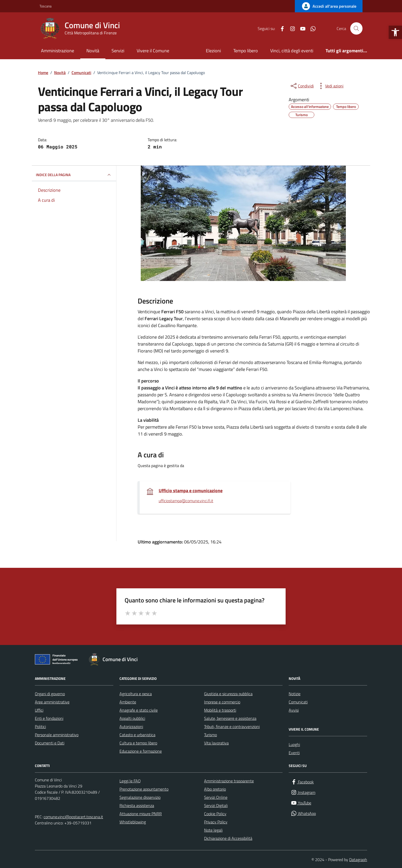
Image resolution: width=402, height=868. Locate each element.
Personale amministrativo (57, 735)
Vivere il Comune (153, 51)
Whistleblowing (133, 822)
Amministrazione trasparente (229, 781)
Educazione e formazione (141, 751)
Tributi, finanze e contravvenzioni (232, 726)
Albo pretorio (215, 789)
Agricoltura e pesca (136, 694)
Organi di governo (50, 694)
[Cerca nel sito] (356, 28)
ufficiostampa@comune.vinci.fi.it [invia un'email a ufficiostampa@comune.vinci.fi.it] (186, 501)
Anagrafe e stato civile (139, 710)
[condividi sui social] (302, 86)
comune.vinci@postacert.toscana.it (73, 817)
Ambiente (128, 702)
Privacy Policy (216, 822)
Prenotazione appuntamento (144, 789)
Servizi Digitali (216, 805)
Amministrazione (58, 51)
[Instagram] (290, 28)
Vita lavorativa (216, 743)
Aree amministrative (52, 702)
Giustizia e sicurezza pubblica (228, 694)
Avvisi (294, 710)
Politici (40, 726)
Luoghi (294, 744)
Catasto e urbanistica (137, 735)
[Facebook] (280, 28)
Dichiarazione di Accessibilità (228, 838)
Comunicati (298, 702)
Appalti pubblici (132, 718)
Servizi (118, 51)
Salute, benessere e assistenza (230, 718)
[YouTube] (301, 28)
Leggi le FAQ (130, 781)
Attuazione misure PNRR (141, 814)
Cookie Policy (215, 814)
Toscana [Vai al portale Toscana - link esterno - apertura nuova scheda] (46, 6)
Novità (93, 51)
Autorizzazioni (131, 726)
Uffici (39, 710)
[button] (395, 32)
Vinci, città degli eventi (292, 51)
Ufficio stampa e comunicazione (191, 491)
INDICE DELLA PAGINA (74, 175)
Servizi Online (216, 797)
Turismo (210, 735)
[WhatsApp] (311, 28)
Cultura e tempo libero (138, 743)
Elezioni (213, 51)
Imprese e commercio (222, 702)
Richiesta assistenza (137, 805)
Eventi (294, 753)
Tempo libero (246, 51)
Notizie (295, 694)
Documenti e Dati (50, 743)
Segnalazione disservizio (140, 797)
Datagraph (358, 860)
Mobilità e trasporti (220, 710)
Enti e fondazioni (49, 718)
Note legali (213, 830)
